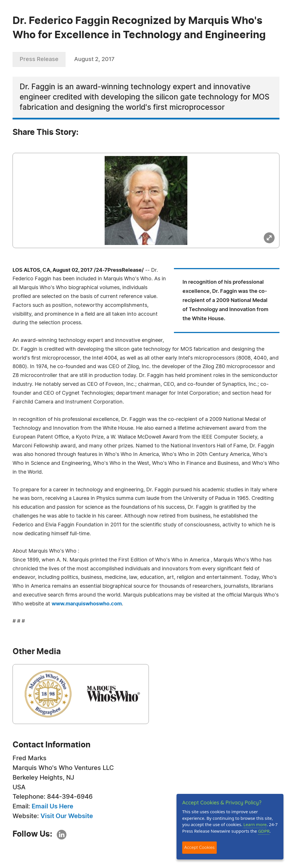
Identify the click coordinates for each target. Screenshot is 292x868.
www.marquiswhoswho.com (87, 604)
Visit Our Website (67, 816)
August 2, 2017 (94, 59)
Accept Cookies (199, 847)
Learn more (255, 824)
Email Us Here (52, 806)
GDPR (264, 831)
